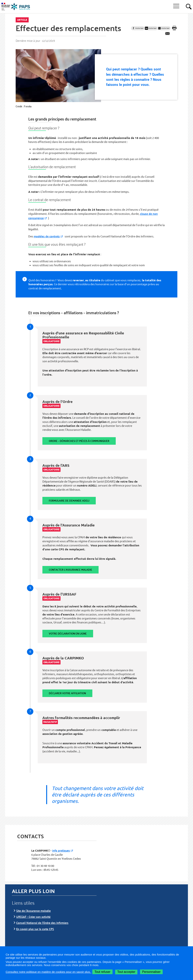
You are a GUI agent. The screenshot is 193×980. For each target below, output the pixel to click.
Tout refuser (102, 972)
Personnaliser (151, 972)
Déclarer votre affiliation (67, 693)
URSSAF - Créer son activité (33, 917)
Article (22, 20)
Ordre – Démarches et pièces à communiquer (79, 441)
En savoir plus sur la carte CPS (35, 929)
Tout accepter (126, 972)
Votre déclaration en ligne (68, 633)
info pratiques (61, 850)
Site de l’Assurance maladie (33, 911)
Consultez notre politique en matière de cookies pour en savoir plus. (49, 972)
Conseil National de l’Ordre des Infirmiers (42, 923)
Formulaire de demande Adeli (69, 501)
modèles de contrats (47, 236)
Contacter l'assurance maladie (70, 570)
